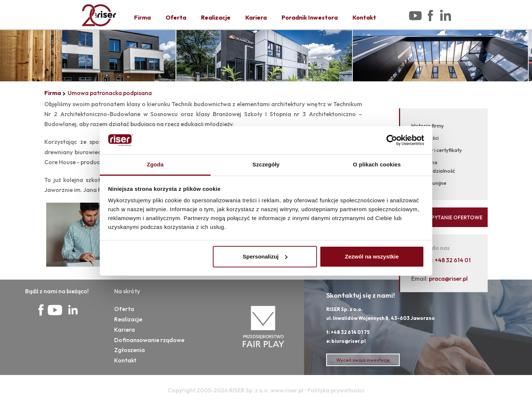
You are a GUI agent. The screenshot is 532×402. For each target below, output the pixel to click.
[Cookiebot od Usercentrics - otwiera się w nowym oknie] (392, 140)
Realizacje (216, 17)
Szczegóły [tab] (266, 164)
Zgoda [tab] (155, 164)
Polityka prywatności (336, 390)
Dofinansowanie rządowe (149, 340)
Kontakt (364, 17)
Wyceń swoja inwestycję (363, 360)
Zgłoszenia (129, 350)
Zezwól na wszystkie (372, 256)
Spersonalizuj (265, 256)
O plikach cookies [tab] (377, 164)
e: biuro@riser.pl (346, 341)
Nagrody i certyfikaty (436, 150)
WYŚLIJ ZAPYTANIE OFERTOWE (444, 217)
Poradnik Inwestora (310, 17)
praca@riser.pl (448, 278)
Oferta (176, 17)
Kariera (256, 17)
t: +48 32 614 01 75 (348, 332)
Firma (142, 17)
